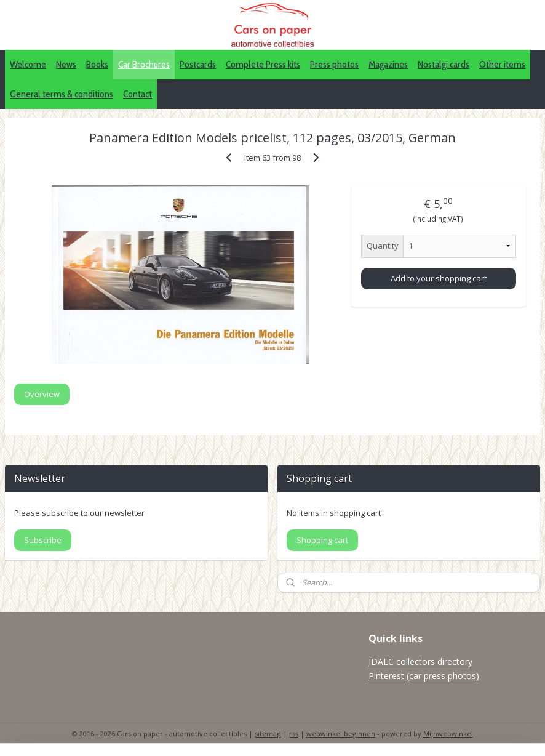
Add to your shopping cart (439, 278)
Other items (502, 64)
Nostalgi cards (444, 64)
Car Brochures (144, 64)
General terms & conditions (62, 94)
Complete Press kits (263, 64)
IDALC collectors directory (420, 661)
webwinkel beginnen (341, 734)
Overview (42, 394)
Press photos (334, 64)
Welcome (28, 64)
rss (294, 734)
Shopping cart (322, 540)
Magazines (388, 64)
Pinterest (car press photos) (424, 676)
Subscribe (43, 540)
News (66, 64)
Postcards (198, 64)
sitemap (268, 734)
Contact (137, 94)
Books (97, 64)
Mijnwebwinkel (448, 734)
